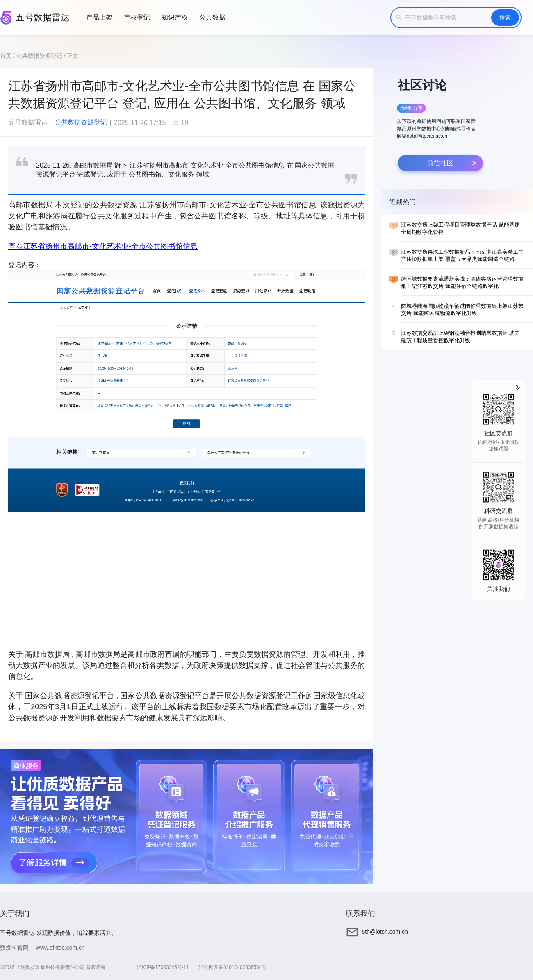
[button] (438, 122)
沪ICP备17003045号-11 (163, 967)
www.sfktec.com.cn (60, 948)
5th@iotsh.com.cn (385, 932)
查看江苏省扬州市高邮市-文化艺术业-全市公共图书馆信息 (103, 246)
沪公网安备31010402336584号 (233, 967)
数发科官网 (14, 948)
